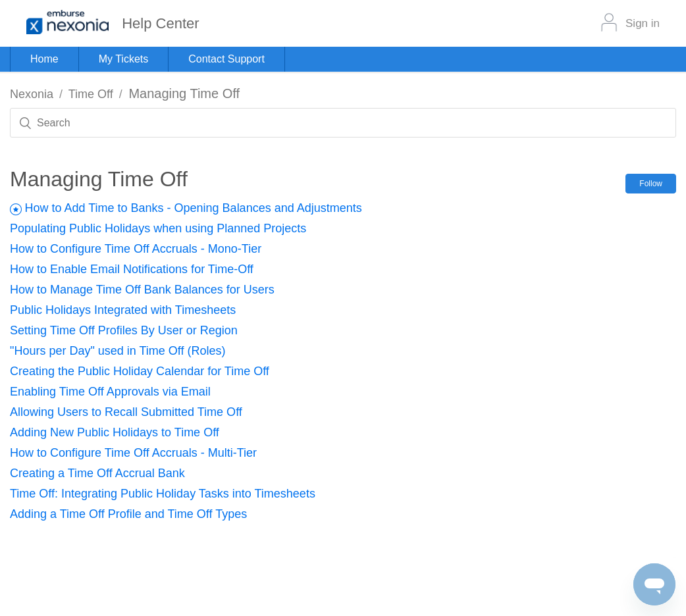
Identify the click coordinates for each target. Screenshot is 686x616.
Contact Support (226, 59)
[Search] (343, 123)
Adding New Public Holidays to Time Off (115, 432)
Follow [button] (651, 184)
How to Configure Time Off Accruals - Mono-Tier (136, 249)
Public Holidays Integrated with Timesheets (123, 310)
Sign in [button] (643, 23)
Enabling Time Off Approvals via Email (110, 392)
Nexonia (32, 94)
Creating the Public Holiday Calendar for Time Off (140, 371)
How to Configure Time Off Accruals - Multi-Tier (133, 453)
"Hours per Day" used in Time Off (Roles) (118, 351)
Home (44, 59)
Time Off (91, 94)
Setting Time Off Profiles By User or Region (124, 330)
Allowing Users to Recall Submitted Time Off (126, 412)
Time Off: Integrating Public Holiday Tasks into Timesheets (163, 494)
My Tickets (124, 59)
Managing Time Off (184, 93)
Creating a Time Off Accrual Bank (97, 473)
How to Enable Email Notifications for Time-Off (132, 269)
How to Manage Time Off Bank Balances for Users (142, 290)
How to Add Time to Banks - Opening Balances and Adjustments (193, 208)
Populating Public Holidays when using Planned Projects (158, 228)
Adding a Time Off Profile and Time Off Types (128, 514)
